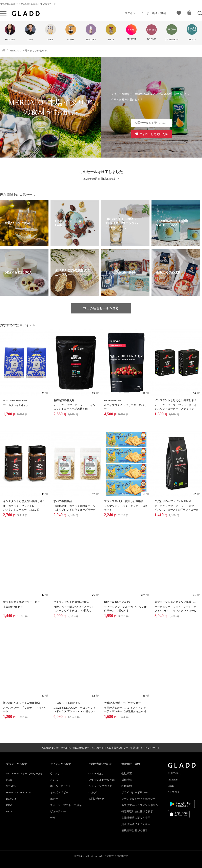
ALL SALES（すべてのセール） (25, 773)
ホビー (54, 799)
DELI (9, 811)
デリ (53, 818)
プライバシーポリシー (135, 792)
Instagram (173, 780)
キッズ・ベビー (59, 792)
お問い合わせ (96, 799)
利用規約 (127, 786)
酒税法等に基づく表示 (135, 830)
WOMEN (11, 786)
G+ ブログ (174, 792)
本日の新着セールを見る (101, 308)
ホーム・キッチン (61, 786)
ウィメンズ (57, 773)
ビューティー (58, 811)
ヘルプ (92, 792)
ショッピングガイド (100, 786)
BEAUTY (11, 799)
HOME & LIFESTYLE (18, 792)
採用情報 (127, 780)
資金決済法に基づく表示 (136, 824)
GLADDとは (96, 773)
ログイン (130, 13)
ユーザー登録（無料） (154, 13)
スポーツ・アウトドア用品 (66, 805)
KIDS (9, 805)
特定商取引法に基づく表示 (137, 811)
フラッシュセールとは (102, 780)
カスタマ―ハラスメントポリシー (141, 805)
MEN (9, 780)
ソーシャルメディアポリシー (138, 799)
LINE (171, 786)
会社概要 (127, 773)
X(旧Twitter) (175, 773)
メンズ (54, 780)
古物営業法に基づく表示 (136, 818)
